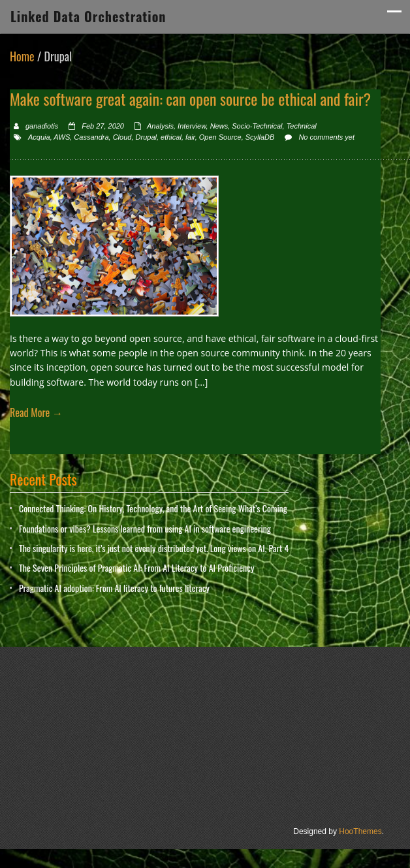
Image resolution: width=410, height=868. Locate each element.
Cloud (122, 137)
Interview (192, 126)
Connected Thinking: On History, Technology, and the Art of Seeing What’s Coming (153, 508)
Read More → (36, 412)
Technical (302, 126)
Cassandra (91, 137)
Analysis (160, 126)
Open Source (220, 137)
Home (22, 56)
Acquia (39, 137)
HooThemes (360, 831)
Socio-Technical (257, 126)
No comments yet (326, 137)
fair (190, 137)
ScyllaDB (260, 137)
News (219, 126)
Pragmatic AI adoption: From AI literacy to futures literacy (114, 588)
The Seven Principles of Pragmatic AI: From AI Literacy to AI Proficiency (136, 567)
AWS (62, 137)
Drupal (146, 137)
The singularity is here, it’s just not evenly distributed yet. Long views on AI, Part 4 (154, 548)
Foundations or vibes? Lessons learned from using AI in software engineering (145, 528)
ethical (171, 137)
